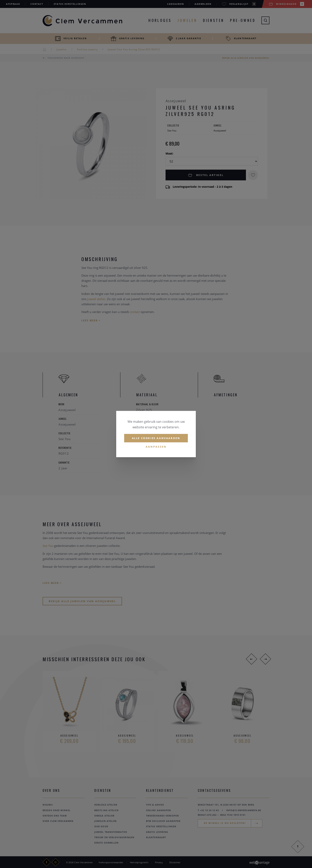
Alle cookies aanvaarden (156, 438)
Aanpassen (156, 447)
